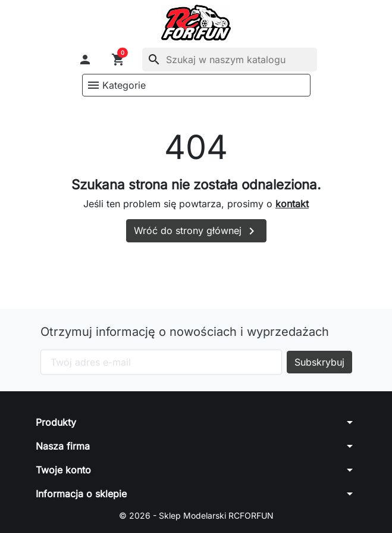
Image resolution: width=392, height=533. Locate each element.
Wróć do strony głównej (196, 231)
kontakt (292, 204)
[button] (85, 60)
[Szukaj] (230, 60)
